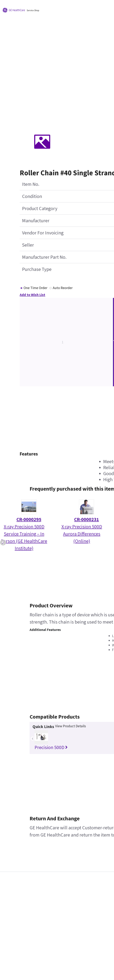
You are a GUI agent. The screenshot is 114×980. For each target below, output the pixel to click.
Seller (28, 245)
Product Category (40, 208)
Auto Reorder (63, 288)
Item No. (31, 184)
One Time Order (35, 288)
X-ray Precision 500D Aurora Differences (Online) (82, 534)
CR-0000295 (29, 519)
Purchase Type (37, 269)
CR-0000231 (87, 519)
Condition (32, 196)
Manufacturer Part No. (44, 257)
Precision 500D (51, 747)
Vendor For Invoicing (43, 233)
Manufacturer (36, 221)
